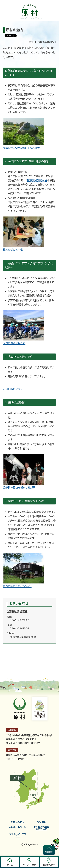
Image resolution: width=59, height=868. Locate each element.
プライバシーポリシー (18, 835)
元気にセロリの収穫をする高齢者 (21, 148)
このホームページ (18, 827)
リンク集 (41, 822)
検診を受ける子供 (13, 250)
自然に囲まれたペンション (17, 586)
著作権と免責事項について (41, 828)
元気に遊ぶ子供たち (14, 343)
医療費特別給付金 (37, 180)
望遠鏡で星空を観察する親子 (19, 488)
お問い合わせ (18, 822)
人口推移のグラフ (13, 389)
